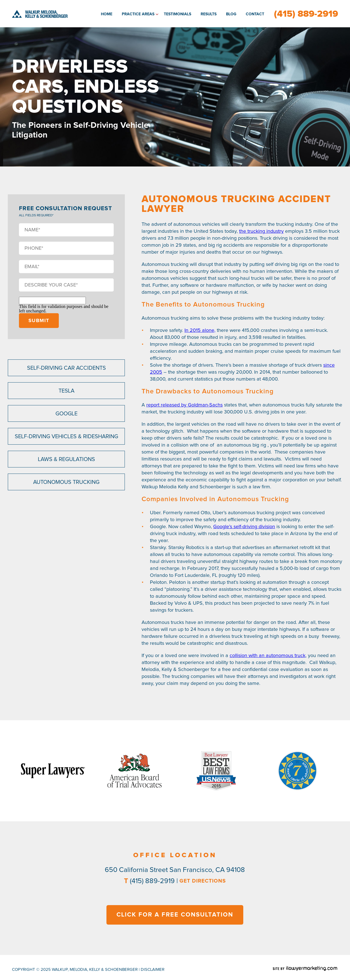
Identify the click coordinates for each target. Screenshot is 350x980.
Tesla (66, 391)
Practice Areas (138, 14)
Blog (231, 14)
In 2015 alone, (200, 330)
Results (209, 14)
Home (107, 14)
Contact (255, 14)
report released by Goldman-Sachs (184, 405)
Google (66, 414)
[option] (53, 771)
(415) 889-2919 (306, 14)
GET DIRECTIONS (203, 881)
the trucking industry (261, 231)
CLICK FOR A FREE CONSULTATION (175, 915)
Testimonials (178, 14)
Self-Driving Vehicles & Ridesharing (66, 437)
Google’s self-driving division (244, 527)
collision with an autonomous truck (268, 656)
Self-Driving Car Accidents (66, 368)
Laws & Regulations (66, 459)
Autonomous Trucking (66, 482)
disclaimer (153, 970)
